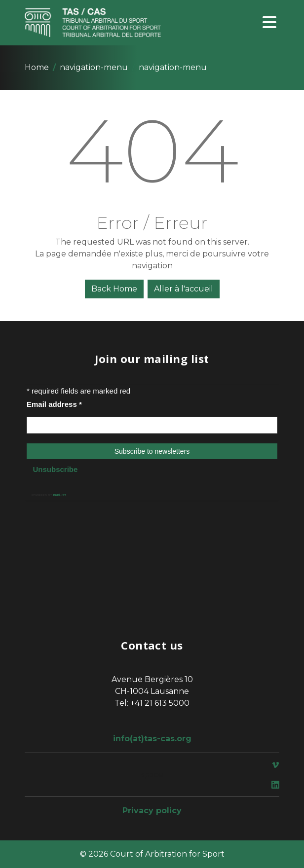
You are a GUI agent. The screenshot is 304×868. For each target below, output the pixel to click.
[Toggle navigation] (269, 23)
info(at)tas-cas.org (152, 739)
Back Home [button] (114, 289)
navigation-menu (94, 67)
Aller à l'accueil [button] (184, 289)
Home (37, 67)
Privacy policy (152, 811)
